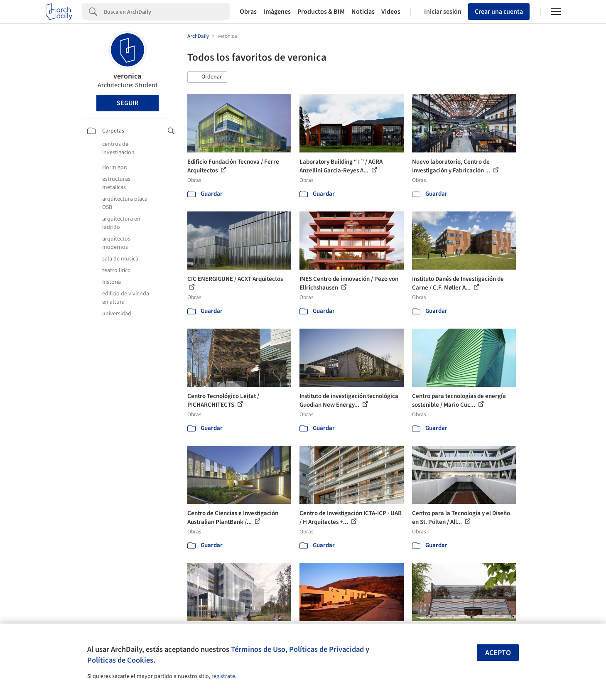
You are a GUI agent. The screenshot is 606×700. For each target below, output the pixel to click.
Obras (248, 12)
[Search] (167, 12)
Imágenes (277, 12)
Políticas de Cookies (120, 660)
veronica (127, 76)
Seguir (128, 103)
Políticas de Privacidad (326, 649)
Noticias (363, 12)
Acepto (498, 653)
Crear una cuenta (499, 12)
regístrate (223, 676)
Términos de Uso (258, 649)
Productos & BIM (321, 12)
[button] (207, 77)
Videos (391, 12)
